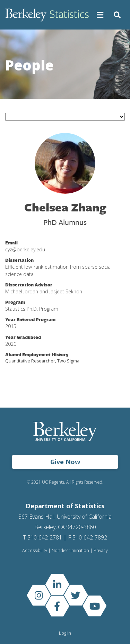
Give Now (65, 462)
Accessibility (35, 550)
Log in (65, 633)
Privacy (101, 550)
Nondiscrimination (70, 550)
